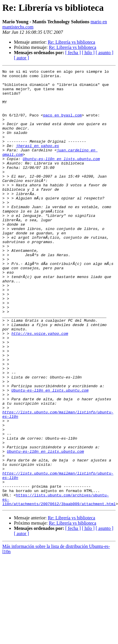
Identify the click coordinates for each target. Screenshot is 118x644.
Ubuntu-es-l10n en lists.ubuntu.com (61, 177)
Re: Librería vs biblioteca (71, 42)
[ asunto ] (104, 53)
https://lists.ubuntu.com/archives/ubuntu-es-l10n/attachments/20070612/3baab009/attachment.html (59, 578)
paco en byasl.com (62, 125)
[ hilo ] (88, 53)
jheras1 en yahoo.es (37, 161)
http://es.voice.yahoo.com (40, 381)
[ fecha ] (73, 53)
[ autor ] (22, 58)
